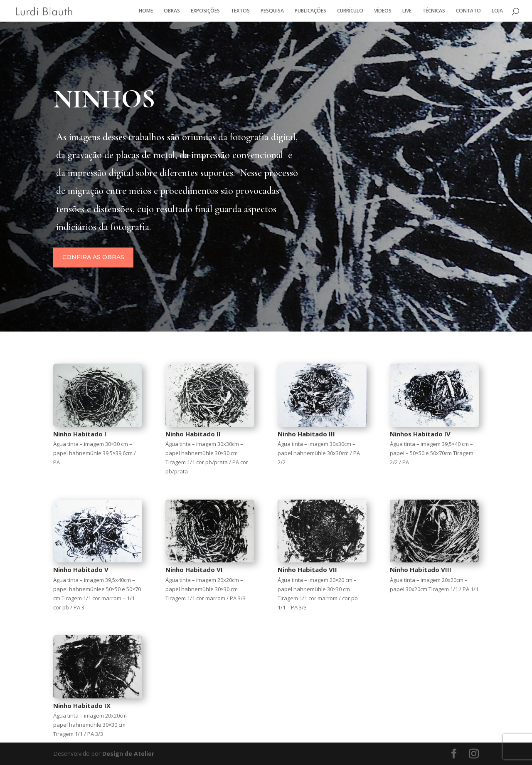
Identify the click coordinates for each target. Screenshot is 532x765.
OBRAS (172, 11)
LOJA (497, 11)
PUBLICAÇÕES (310, 11)
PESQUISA (272, 11)
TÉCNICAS (434, 11)
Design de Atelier (127, 754)
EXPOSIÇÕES (205, 11)
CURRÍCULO (350, 11)
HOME (146, 11)
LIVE (407, 11)
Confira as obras (149, 259)
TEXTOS (240, 11)
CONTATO (468, 11)
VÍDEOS (383, 11)
